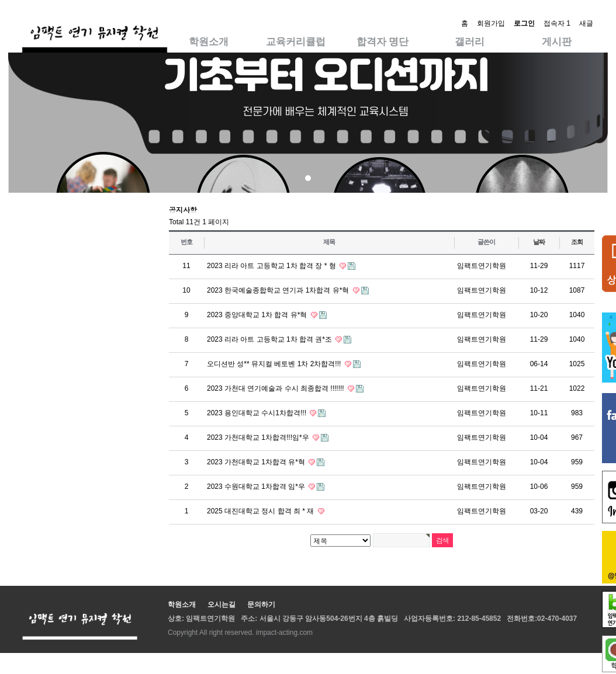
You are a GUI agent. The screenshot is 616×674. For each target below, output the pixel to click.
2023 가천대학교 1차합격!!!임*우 (259, 437)
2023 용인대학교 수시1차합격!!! (257, 413)
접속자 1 (557, 23)
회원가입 (491, 23)
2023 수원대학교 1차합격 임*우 (257, 487)
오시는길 (222, 604)
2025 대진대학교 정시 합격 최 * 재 (262, 511)
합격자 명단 (383, 42)
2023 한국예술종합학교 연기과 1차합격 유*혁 (279, 290)
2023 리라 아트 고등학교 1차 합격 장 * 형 (272, 266)
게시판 (557, 42)
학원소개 (209, 42)
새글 (586, 23)
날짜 (539, 242)
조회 (577, 242)
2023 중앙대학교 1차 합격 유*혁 (258, 315)
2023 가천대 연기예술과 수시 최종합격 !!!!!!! (276, 388)
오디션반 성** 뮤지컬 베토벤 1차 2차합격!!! (275, 364)
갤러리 (470, 42)
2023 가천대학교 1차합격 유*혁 (257, 462)
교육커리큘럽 (296, 42)
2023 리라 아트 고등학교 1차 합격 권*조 (270, 339)
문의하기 (261, 604)
